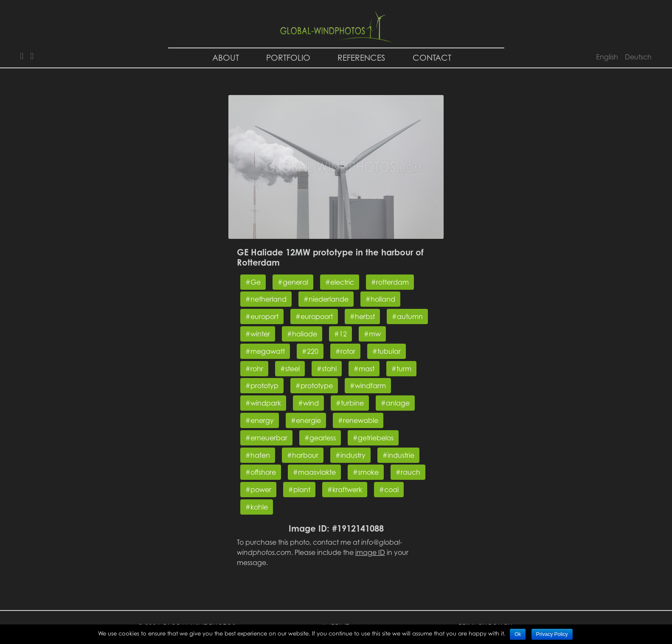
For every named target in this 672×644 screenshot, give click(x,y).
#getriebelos (373, 438)
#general (293, 282)
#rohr (254, 369)
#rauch (408, 472)
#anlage (395, 403)
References (361, 57)
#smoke (366, 472)
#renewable (358, 420)
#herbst (362, 316)
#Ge (253, 282)
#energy (260, 420)
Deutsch (638, 57)
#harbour (303, 455)
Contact (432, 57)
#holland (380, 299)
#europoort (314, 316)
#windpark (263, 403)
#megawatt (265, 351)
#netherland (266, 299)
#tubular (387, 351)
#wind (308, 403)
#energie (306, 420)
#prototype (314, 386)
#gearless (320, 438)
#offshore (261, 472)
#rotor (345, 351)
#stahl (327, 369)
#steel (290, 369)
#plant (299, 490)
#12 (340, 334)
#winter (258, 334)
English (607, 57)
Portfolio (288, 57)
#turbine (350, 403)
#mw (372, 334)
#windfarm (368, 386)
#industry (350, 455)
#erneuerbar (266, 438)
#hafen (258, 455)
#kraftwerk (345, 490)
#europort (262, 316)
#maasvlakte (314, 472)
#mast (364, 369)
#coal (389, 490)
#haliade (302, 334)
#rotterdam (390, 282)
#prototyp (262, 386)
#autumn (407, 316)
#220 (310, 351)
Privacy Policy (552, 634)
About (226, 57)
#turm (401, 369)
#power (258, 490)
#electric (340, 282)
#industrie (398, 455)
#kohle (257, 507)
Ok (518, 634)
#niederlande (326, 299)
